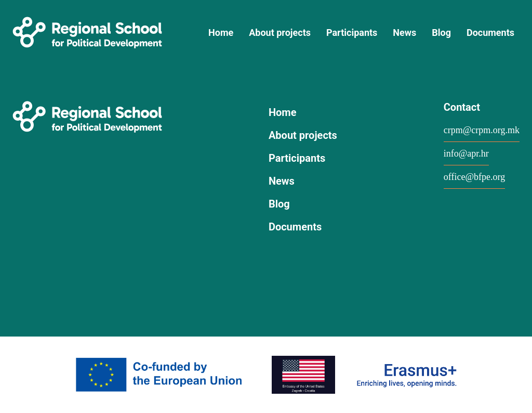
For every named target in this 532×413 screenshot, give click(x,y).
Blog (441, 33)
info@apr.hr (466, 153)
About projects (280, 33)
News (404, 33)
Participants (352, 33)
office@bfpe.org (474, 177)
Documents (490, 33)
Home (221, 33)
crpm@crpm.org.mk (482, 130)
